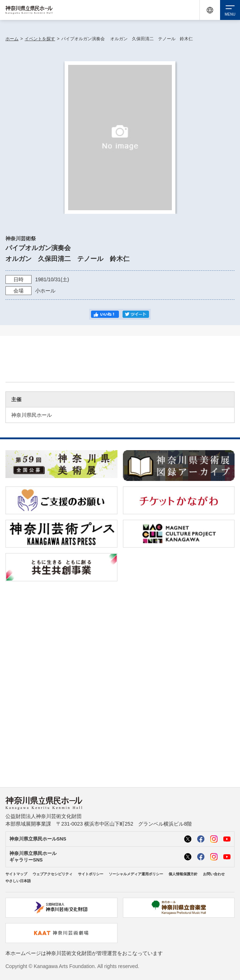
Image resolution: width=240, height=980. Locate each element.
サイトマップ (16, 874)
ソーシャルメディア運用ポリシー (136, 874)
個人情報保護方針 (183, 874)
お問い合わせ (214, 874)
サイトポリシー (91, 874)
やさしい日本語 (18, 881)
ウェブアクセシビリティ (53, 874)
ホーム (12, 39)
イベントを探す (40, 39)
